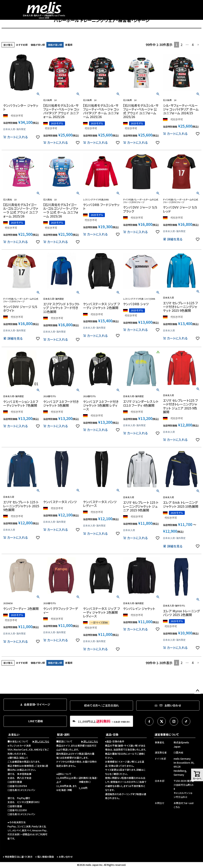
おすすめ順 (22, 45)
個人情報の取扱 (46, 857)
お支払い (14, 734)
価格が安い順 (38, 45)
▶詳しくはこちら (41, 741)
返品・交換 (112, 734)
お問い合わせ (66, 857)
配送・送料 (63, 734)
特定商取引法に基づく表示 (19, 857)
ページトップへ (197, 691)
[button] (198, 45)
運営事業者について (167, 734)
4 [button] (193, 45)
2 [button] (181, 45)
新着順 (69, 45)
